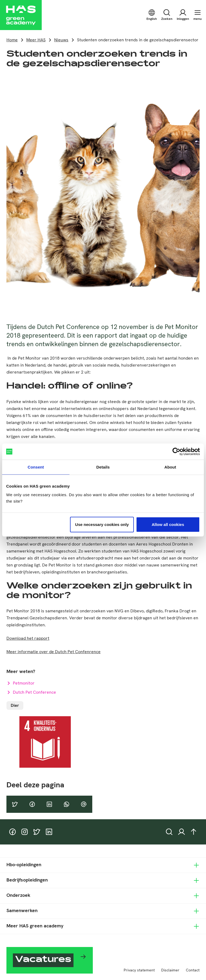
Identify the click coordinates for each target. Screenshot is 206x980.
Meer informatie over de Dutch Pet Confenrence (54, 652)
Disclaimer (170, 970)
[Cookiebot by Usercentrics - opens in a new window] (176, 452)
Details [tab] (103, 467)
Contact (193, 970)
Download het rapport (28, 638)
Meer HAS (36, 40)
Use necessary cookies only (102, 524)
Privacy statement (139, 970)
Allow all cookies (168, 524)
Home (12, 40)
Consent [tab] (36, 467)
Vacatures (43, 960)
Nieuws (61, 40)
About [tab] (170, 467)
